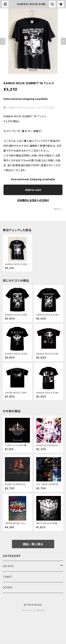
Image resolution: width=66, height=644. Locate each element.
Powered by (33, 610)
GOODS (8, 587)
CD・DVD (8, 566)
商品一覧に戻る (33, 544)
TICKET (8, 577)
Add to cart (33, 190)
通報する (58, 209)
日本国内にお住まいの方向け (33, 200)
